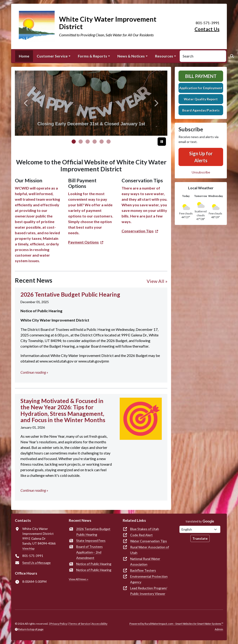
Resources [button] (164, 56)
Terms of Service (79, 624)
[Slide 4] (102, 142)
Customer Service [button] (52, 56)
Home (24, 56)
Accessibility (100, 624)
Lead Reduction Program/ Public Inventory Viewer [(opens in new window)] (149, 591)
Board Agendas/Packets (201, 110)
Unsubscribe (201, 172)
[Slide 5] (109, 142)
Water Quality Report (201, 99)
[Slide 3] (95, 142)
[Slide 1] (81, 142)
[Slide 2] (88, 142)
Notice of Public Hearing (94, 564)
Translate (200, 538)
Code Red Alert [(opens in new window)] (141, 535)
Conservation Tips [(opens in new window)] (138, 231)
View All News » (79, 579)
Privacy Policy (59, 624)
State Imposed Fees (91, 541)
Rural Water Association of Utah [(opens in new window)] (150, 550)
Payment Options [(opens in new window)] (83, 242)
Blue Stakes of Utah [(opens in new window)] (145, 529)
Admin (219, 629)
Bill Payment (201, 76)
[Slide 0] (74, 142)
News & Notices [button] (131, 56)
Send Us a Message (36, 563)
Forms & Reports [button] (93, 56)
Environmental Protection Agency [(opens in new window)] (149, 579)
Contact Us (207, 29)
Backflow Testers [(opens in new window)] (143, 570)
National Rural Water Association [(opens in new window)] (145, 561)
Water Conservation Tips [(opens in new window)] (149, 541)
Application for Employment (201, 88)
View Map (28, 548)
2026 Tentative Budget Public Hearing (93, 532)
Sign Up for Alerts (201, 157)
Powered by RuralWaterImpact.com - (176, 624)
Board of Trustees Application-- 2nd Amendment (89, 552)
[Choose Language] (200, 529)
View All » (157, 281)
